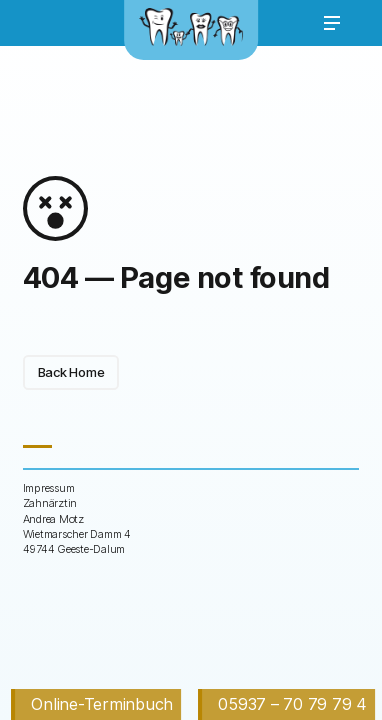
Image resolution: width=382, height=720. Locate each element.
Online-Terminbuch (102, 704)
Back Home (71, 372)
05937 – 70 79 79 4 (292, 704)
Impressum (49, 488)
